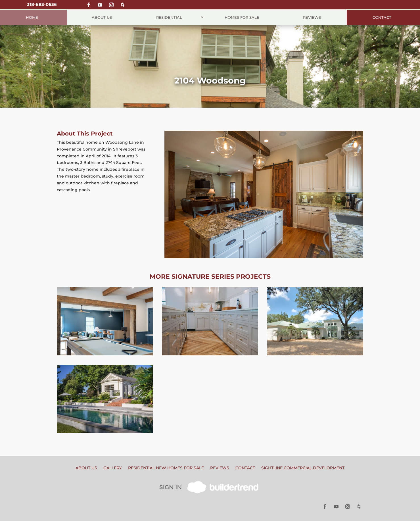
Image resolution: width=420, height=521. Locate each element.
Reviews (312, 17)
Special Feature (122, 419)
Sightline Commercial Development (303, 468)
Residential (169, 17)
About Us (102, 17)
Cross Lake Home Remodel (315, 300)
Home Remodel (105, 341)
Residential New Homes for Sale (166, 468)
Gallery (113, 468)
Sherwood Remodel (210, 300)
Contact (382, 17)
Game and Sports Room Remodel (105, 303)
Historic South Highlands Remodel (105, 380)
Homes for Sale (242, 17)
